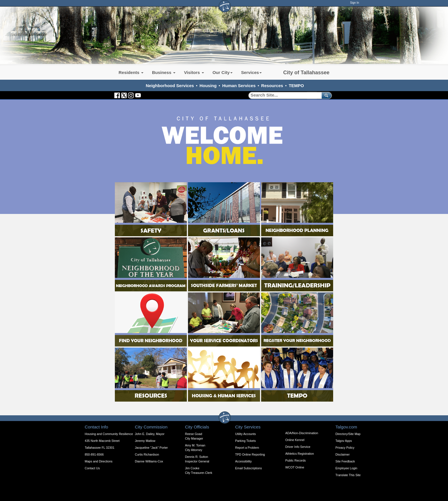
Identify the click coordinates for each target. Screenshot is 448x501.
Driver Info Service (298, 447)
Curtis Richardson (147, 454)
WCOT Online (295, 467)
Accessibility (243, 461)
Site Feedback (345, 461)
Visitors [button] (194, 72)
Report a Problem (247, 448)
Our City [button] (223, 72)
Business (164, 72)
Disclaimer (343, 454)
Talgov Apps (344, 441)
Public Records (296, 460)
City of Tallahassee (306, 73)
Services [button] (252, 72)
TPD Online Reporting (250, 454)
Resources (272, 86)
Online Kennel (295, 440)
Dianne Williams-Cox (149, 461)
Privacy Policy (345, 448)
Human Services (239, 86)
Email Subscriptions (249, 468)
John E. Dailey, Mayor (150, 434)
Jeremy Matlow (145, 441)
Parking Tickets (245, 441)
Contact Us (92, 468)
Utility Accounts (245, 434)
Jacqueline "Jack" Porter (151, 448)
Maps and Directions (99, 461)
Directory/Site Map (348, 434)
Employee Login (346, 468)
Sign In (354, 3)
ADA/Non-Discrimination (302, 433)
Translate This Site (348, 475)
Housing (208, 86)
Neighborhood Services (170, 86)
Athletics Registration (300, 454)
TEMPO (296, 86)
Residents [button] (131, 72)
